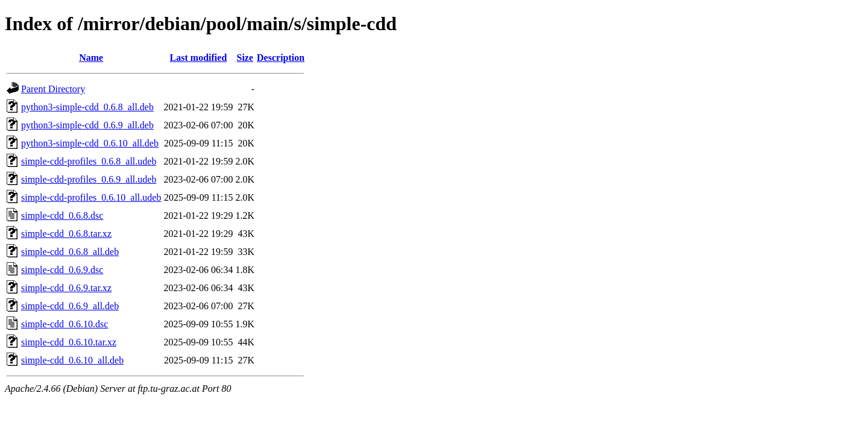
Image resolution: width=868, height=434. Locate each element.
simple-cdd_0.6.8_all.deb (70, 252)
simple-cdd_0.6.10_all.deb (72, 360)
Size (245, 58)
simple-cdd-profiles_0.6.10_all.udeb (91, 197)
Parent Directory (53, 89)
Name (91, 58)
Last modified (199, 58)
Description (281, 58)
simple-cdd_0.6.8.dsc (62, 215)
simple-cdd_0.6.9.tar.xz (66, 288)
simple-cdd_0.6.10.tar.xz (69, 342)
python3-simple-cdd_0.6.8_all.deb (87, 107)
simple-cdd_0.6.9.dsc (62, 270)
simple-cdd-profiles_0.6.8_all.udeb (89, 161)
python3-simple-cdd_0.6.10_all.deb (90, 143)
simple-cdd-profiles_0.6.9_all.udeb (89, 179)
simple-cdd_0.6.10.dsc (64, 324)
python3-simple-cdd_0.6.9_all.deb (87, 125)
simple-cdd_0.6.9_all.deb (70, 306)
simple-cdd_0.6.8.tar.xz (66, 234)
